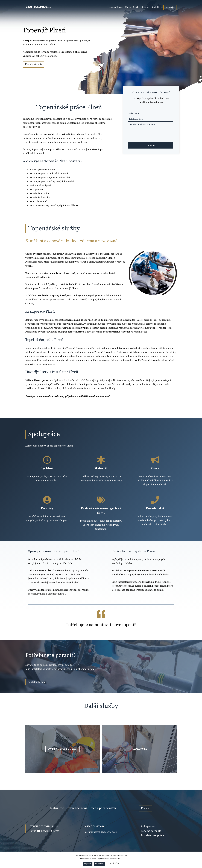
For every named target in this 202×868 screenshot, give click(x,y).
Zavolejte (170, 7)
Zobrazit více (113, 864)
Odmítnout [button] (99, 864)
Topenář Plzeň (116, 7)
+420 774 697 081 (95, 827)
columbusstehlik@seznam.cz (101, 832)
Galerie (145, 7)
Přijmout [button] (88, 864)
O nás (128, 7)
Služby (136, 7)
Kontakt (155, 7)
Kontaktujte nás (34, 64)
